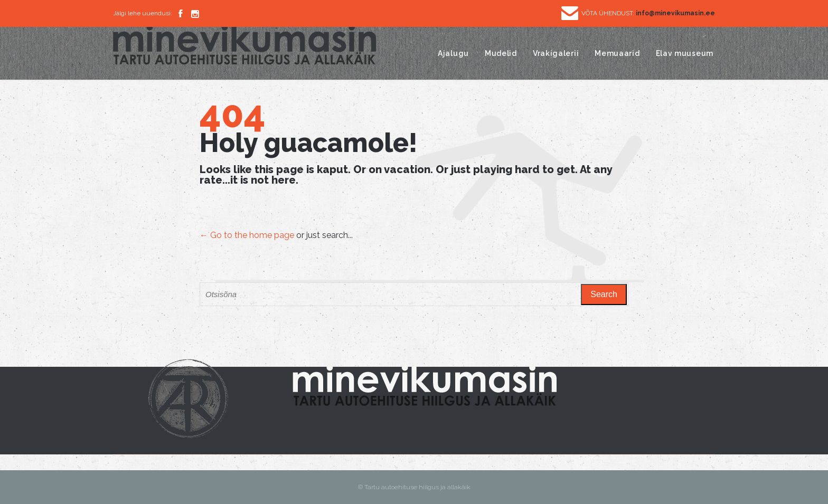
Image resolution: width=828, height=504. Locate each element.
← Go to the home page (247, 235)
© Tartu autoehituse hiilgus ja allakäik (414, 487)
